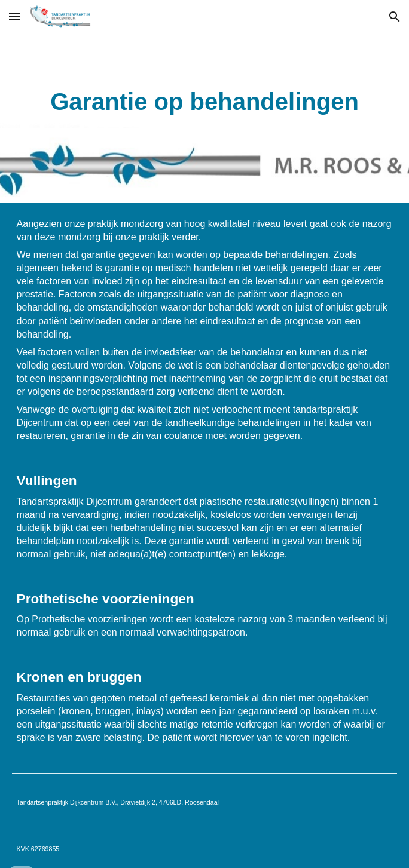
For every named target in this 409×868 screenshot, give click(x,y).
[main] (205, 102)
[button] (14, 16)
